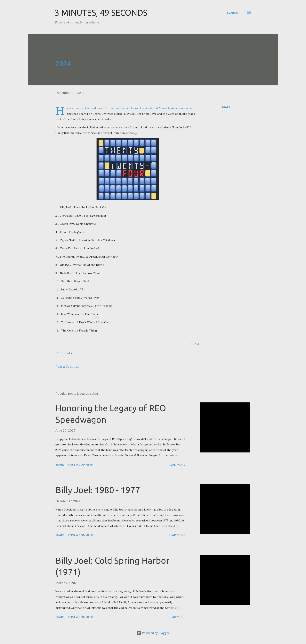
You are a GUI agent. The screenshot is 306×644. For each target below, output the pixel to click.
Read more (177, 464)
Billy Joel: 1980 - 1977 (98, 490)
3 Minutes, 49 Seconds (101, 13)
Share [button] (226, 107)
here (126, 127)
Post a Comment (68, 366)
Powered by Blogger (153, 633)
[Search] (233, 13)
